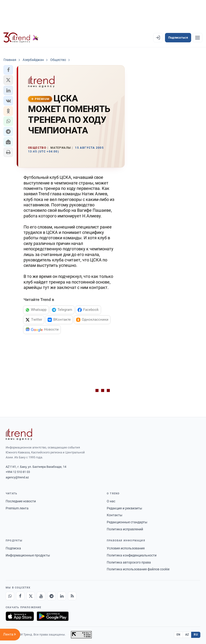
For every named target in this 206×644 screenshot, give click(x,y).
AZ (187, 635)
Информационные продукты (28, 555)
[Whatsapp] (10, 596)
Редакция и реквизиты (124, 508)
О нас (111, 501)
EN (178, 635)
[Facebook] (20, 596)
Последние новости (21, 501)
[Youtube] (41, 596)
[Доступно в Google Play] (53, 616)
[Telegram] (51, 596)
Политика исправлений (125, 529)
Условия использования (126, 548)
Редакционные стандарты (127, 522)
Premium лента (17, 508)
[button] (8, 70)
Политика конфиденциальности (132, 555)
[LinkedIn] (62, 596)
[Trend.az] (21, 38)
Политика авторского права (129, 562)
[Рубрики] (198, 38)
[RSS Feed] (72, 596)
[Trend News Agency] (19, 434)
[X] (31, 596)
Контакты (115, 515)
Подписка (13, 548)
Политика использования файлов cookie (138, 569)
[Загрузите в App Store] (20, 616)
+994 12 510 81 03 (18, 472)
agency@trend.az (17, 477)
